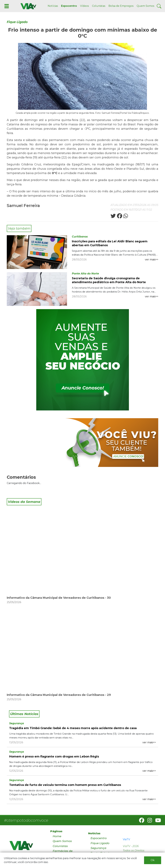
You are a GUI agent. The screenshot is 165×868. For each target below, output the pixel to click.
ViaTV (126, 839)
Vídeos (84, 6)
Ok (153, 860)
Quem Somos (145, 6)
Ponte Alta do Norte (85, 274)
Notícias (53, 6)
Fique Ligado (17, 22)
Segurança (17, 723)
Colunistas (99, 6)
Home (57, 836)
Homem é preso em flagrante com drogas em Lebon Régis (54, 757)
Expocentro (69, 6)
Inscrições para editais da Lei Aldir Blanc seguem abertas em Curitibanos (110, 243)
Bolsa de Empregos (121, 6)
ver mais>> (152, 260)
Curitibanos (80, 237)
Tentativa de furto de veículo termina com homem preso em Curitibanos (65, 785)
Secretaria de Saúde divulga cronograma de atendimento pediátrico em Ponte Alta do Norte (109, 280)
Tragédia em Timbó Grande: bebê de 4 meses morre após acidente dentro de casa (73, 728)
